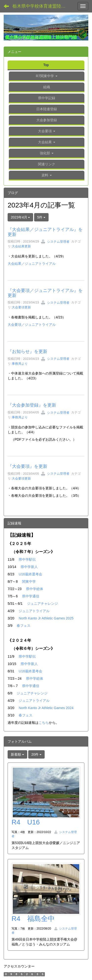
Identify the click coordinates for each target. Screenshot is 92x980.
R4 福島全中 (33, 919)
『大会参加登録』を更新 (32, 405)
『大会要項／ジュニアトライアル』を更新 (45, 293)
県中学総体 (35, 589)
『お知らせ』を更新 (27, 351)
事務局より (20, 364)
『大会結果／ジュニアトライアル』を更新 (45, 232)
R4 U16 (26, 822)
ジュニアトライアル (34, 611)
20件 (36, 754)
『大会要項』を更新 (27, 466)
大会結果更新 (21, 246)
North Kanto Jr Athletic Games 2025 (46, 618)
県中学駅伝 (27, 559)
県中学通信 (31, 596)
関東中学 (29, 581)
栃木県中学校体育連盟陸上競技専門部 (43, 6)
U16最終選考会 (30, 574)
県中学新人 (29, 567)
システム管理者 (55, 242)
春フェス (24, 626)
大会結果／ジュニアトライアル (32, 264)
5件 (41, 217)
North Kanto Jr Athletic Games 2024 (46, 708)
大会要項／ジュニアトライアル (32, 325)
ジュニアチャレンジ (42, 604)
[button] (47, 132)
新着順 (17, 754)
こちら (44, 723)
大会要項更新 (21, 307)
